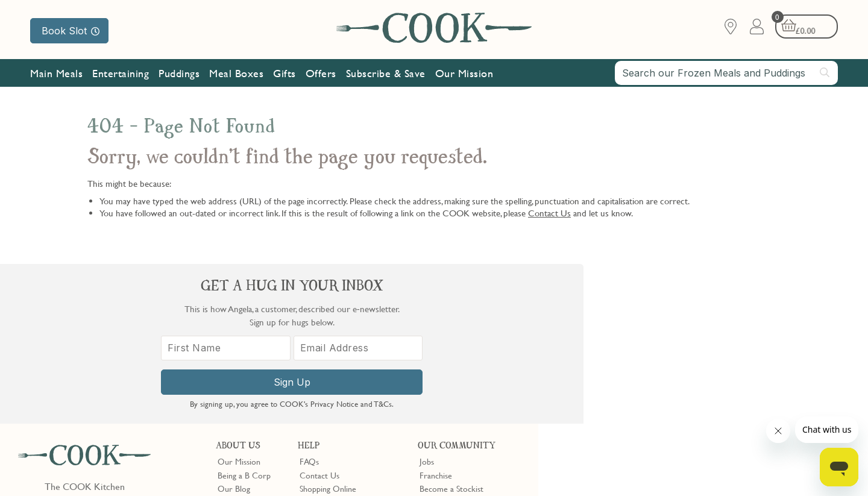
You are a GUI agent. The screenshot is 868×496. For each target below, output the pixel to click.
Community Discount (457, 356)
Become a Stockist (451, 329)
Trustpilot (486, 391)
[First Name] (639, 360)
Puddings (179, 74)
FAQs (309, 302)
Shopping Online (328, 329)
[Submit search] (825, 73)
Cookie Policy (173, 467)
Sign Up (703, 394)
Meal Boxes (236, 74)
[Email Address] (767, 360)
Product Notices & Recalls (345, 369)
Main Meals (56, 74)
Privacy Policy (120, 467)
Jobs (427, 302)
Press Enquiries (325, 356)
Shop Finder (238, 342)
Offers (321, 74)
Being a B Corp (244, 315)
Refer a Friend (445, 369)
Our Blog (234, 329)
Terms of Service (292, 478)
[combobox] (726, 74)
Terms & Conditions (56, 467)
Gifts (285, 74)
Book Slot (71, 31)
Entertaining (121, 74)
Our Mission (464, 74)
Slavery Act (222, 467)
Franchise (436, 315)
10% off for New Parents (463, 342)
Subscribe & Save (386, 74)
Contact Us (549, 213)
